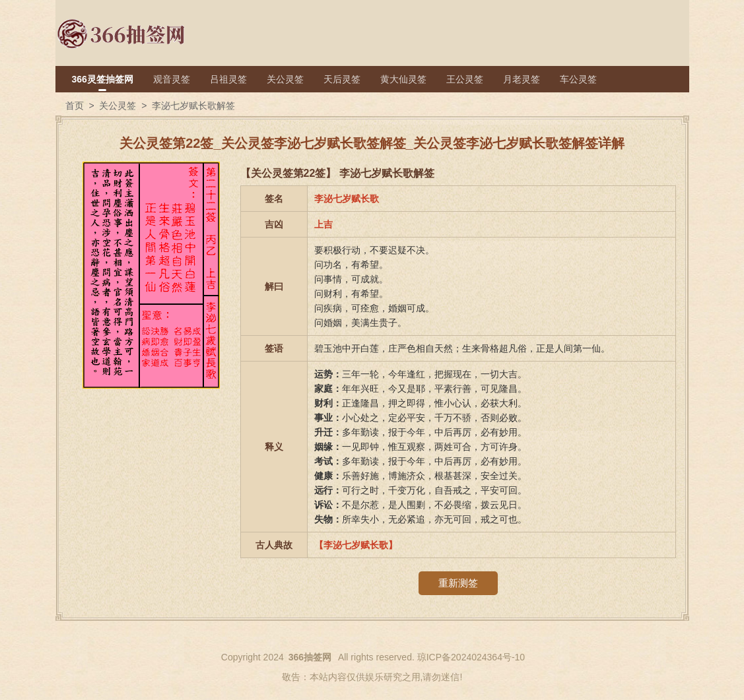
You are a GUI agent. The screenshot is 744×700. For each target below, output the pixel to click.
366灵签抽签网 (103, 79)
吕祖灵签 (228, 79)
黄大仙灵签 (403, 79)
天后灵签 (342, 79)
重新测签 (458, 583)
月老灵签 (522, 79)
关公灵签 (285, 79)
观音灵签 (172, 79)
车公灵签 (578, 79)
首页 (75, 106)
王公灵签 (465, 79)
